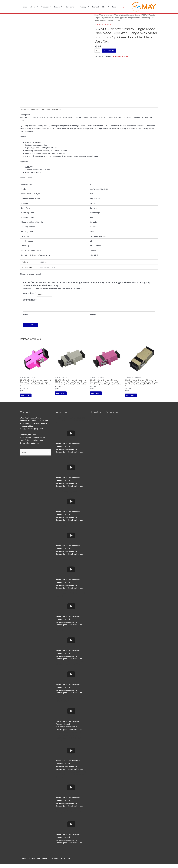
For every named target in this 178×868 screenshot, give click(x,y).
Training (83, 7)
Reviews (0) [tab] (58, 110)
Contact (95, 7)
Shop (104, 7)
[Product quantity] (98, 51)
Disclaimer (54, 862)
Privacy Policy (66, 862)
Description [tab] (25, 110)
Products (45, 7)
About (33, 7)
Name (26, 316)
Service (57, 7)
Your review (30, 301)
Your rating (29, 294)
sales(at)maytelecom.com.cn (38, 441)
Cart (114, 7)
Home (24, 7)
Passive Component (108, 15)
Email (93, 316)
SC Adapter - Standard (139, 15)
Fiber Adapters (123, 15)
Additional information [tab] (42, 110)
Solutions (70, 7)
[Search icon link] (123, 7)
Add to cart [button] (29, 398)
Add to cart (110, 51)
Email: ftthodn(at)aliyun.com (32, 444)
